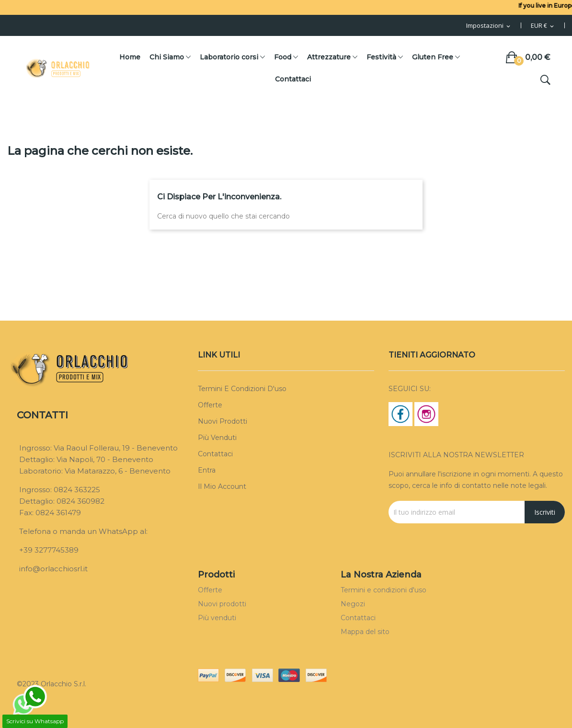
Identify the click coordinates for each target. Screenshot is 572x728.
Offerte (210, 405)
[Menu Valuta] (543, 26)
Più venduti (217, 438)
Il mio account (222, 486)
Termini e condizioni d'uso (242, 389)
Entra (207, 470)
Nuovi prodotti (223, 421)
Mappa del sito (365, 632)
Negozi (353, 604)
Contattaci (215, 454)
